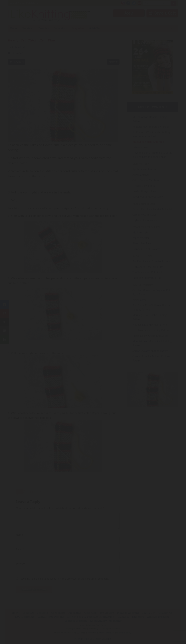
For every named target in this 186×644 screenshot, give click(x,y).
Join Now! (93, 338)
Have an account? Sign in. (93, 370)
